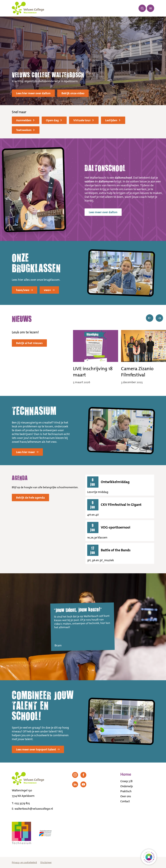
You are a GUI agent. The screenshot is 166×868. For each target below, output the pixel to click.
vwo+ (49, 290)
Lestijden (113, 120)
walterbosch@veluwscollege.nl (34, 809)
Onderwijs (127, 786)
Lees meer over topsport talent (38, 749)
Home (126, 774)
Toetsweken (25, 130)
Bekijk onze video (73, 93)
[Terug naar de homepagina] (28, 8)
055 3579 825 (22, 803)
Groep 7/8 (126, 781)
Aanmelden (25, 120)
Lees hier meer (27, 452)
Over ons (126, 796)
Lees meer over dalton (103, 212)
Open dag (54, 120)
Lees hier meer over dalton (33, 93)
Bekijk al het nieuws (29, 343)
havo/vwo (25, 290)
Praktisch (126, 791)
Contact (125, 801)
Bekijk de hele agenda (30, 498)
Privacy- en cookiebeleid (24, 862)
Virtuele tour (84, 120)
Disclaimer (46, 862)
